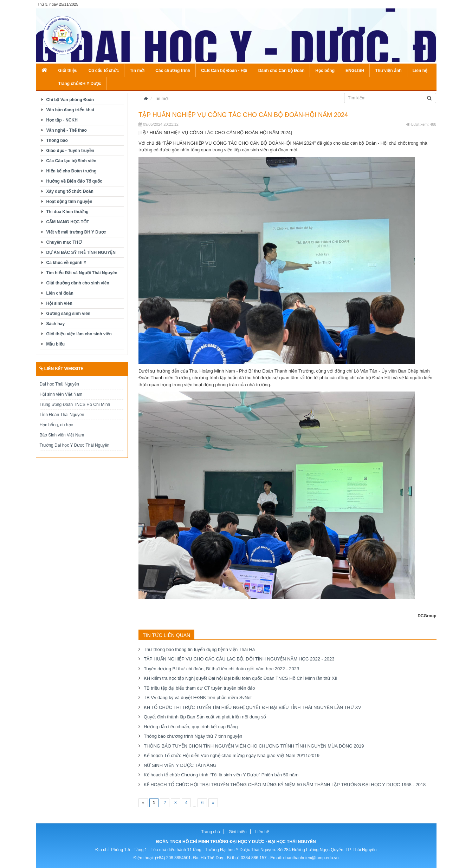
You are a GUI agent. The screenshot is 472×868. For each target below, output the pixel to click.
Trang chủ (211, 832)
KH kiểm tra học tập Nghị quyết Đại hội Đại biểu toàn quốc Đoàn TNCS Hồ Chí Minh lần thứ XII (241, 678)
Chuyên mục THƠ (64, 242)
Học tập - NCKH (62, 120)
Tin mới (137, 71)
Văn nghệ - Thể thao (67, 130)
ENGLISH (355, 71)
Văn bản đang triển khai (70, 110)
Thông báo (57, 140)
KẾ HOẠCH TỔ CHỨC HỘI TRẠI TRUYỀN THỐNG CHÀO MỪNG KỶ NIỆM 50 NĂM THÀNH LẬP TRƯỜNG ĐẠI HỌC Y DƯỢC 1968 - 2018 (285, 785)
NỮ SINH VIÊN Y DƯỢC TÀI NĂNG (180, 765)
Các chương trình (173, 71)
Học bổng (325, 71)
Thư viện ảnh (388, 71)
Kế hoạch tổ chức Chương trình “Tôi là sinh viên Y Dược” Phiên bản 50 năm (221, 775)
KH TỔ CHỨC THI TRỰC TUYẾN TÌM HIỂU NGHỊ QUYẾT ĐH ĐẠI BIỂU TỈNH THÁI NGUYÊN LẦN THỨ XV (253, 707)
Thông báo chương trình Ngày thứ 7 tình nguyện (193, 736)
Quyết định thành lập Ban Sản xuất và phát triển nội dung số (205, 717)
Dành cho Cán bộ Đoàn (282, 71)
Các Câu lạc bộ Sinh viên (72, 161)
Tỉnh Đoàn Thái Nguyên (62, 415)
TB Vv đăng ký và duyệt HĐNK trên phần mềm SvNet (198, 698)
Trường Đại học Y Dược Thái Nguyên (75, 445)
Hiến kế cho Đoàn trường (72, 171)
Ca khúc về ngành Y (66, 263)
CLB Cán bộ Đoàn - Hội (224, 71)
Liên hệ (420, 71)
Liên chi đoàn (60, 293)
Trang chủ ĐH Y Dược (80, 84)
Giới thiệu (68, 71)
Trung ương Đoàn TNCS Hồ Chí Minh (75, 405)
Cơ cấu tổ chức (104, 71)
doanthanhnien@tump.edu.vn (311, 858)
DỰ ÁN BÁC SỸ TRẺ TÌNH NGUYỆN (81, 252)
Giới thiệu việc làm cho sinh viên (79, 334)
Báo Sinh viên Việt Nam (62, 435)
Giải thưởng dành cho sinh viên (78, 283)
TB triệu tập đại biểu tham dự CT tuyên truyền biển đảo (199, 688)
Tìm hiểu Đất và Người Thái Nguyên (82, 273)
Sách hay (56, 324)
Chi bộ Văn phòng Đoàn (70, 100)
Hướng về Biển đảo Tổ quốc (74, 181)
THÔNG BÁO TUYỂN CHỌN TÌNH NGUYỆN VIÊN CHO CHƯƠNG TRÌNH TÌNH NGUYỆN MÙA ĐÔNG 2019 (254, 746)
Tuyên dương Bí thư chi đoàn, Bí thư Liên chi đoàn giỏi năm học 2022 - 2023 (221, 669)
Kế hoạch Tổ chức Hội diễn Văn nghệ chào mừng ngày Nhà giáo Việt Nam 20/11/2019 (232, 755)
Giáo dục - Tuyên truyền (70, 151)
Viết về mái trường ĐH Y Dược (76, 232)
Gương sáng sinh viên (69, 314)
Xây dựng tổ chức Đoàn (70, 191)
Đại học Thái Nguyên (60, 384)
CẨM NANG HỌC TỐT (68, 222)
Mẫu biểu (56, 344)
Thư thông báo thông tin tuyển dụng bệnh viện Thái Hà (199, 649)
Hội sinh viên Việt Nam (61, 394)
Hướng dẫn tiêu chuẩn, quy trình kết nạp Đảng (191, 727)
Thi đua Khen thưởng (67, 212)
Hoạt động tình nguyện (69, 202)
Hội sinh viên (59, 303)
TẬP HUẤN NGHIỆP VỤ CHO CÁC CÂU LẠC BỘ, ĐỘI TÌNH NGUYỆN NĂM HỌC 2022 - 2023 (239, 659)
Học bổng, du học (56, 425)
